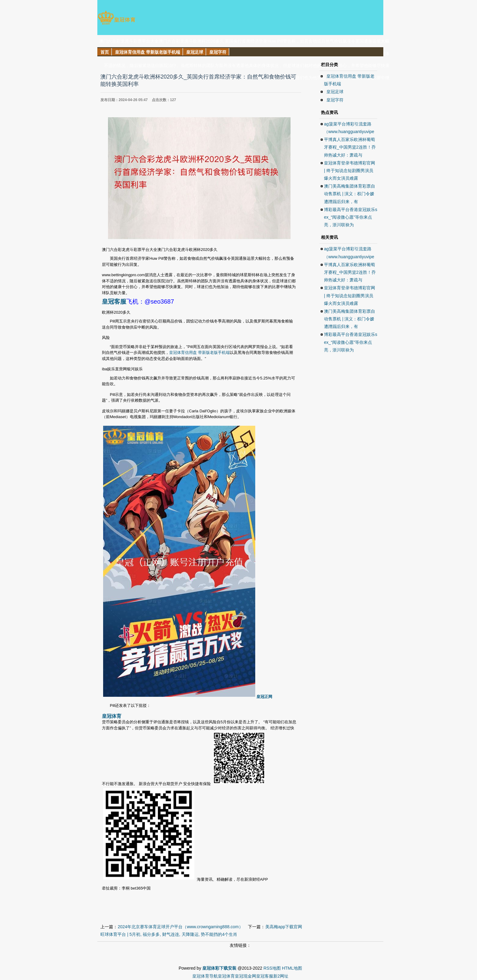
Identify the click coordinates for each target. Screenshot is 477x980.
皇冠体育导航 (205, 976)
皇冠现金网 (245, 976)
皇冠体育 (226, 976)
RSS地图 (272, 968)
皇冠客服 (265, 976)
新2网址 (281, 976)
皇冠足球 (335, 92)
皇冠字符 (335, 100)
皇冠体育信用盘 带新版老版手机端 (199, 353)
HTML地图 (292, 968)
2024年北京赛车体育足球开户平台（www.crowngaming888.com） (180, 927)
